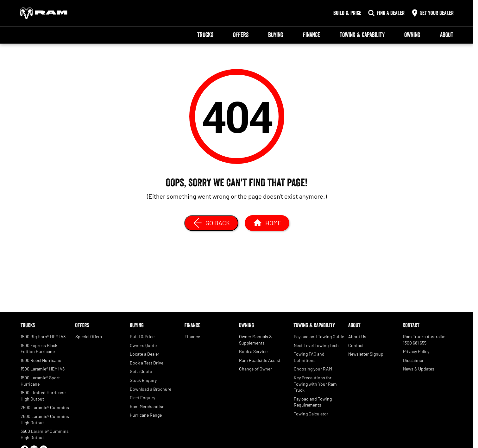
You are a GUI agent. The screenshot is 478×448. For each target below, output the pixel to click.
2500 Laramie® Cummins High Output (45, 419)
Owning (412, 35)
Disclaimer (413, 360)
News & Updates (419, 369)
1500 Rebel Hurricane (41, 360)
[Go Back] (211, 223)
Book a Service (253, 351)
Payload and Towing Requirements (313, 402)
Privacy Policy (416, 351)
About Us (357, 336)
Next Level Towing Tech (316, 345)
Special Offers (89, 336)
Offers (241, 35)
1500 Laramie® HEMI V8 (43, 369)
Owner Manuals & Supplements (255, 340)
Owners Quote (143, 345)
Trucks (205, 35)
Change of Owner (255, 369)
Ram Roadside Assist (260, 360)
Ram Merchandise (147, 406)
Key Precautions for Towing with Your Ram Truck (315, 384)
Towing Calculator (311, 414)
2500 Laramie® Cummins (45, 407)
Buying (276, 35)
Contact (356, 345)
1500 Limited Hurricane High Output (43, 396)
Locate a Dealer (145, 354)
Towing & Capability (362, 35)
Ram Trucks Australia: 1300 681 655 (424, 340)
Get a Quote (141, 371)
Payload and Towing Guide (319, 336)
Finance (311, 35)
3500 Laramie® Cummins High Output (45, 434)
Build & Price (142, 336)
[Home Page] (44, 13)
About (447, 35)
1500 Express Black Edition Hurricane (39, 348)
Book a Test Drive (147, 363)
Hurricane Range (146, 415)
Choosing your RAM (313, 369)
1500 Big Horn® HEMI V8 (43, 336)
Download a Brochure (151, 389)
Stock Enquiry (143, 380)
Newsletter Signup (366, 354)
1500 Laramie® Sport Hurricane (40, 381)
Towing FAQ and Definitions (309, 357)
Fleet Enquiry (142, 398)
